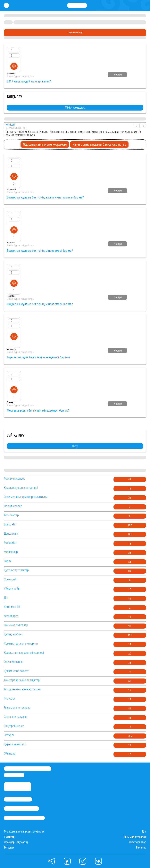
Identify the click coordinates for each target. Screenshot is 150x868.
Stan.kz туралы (18, 799)
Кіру (75, 446)
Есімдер (9, 848)
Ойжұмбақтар (137, 842)
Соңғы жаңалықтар (75, 32)
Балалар (141, 848)
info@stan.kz (14, 775)
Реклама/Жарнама (21, 809)
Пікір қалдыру (75, 108)
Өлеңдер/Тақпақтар (16, 842)
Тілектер (9, 837)
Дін (144, 832)
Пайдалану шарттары (24, 818)
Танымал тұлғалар (135, 837)
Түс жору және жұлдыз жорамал (24, 832)
